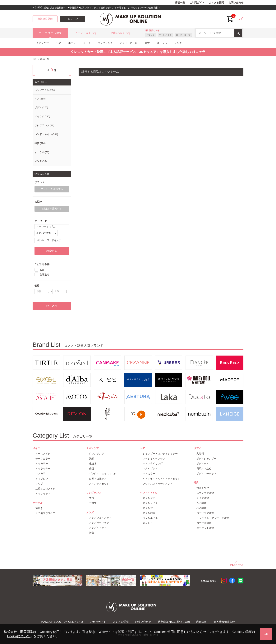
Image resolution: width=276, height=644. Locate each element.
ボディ (72, 43)
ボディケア (203, 464)
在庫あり (44, 275)
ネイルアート (150, 508)
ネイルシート (150, 523)
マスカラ (40, 474)
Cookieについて (19, 636)
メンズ (178, 43)
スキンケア (42, 43)
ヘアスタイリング (153, 464)
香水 (92, 498)
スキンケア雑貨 (205, 493)
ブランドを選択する (52, 189)
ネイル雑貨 (149, 513)
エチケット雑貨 (205, 528)
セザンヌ (150, 35)
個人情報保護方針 (224, 622)
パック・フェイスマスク (103, 474)
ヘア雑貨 (201, 503)
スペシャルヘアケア (154, 459)
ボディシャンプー (206, 459)
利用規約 (202, 622)
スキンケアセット (99, 484)
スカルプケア (150, 469)
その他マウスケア (45, 513)
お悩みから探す (121, 33)
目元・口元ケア (98, 479)
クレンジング (97, 454)
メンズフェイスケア (100, 518)
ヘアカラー (149, 474)
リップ (39, 484)
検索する (52, 251)
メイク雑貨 (203, 498)
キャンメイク (165, 35)
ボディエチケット (206, 474)
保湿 (92, 469)
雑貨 (147, 43)
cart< (230, 16)
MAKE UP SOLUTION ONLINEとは (62, 622)
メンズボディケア (99, 523)
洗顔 (92, 459)
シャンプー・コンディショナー (160, 454)
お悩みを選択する (52, 209)
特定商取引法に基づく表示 (174, 622)
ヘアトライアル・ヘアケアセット (161, 479)
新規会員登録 (45, 19)
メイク (87, 43)
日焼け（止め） (205, 469)
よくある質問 (216, 3)
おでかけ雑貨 (204, 523)
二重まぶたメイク (45, 489)
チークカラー (43, 459)
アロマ (93, 503)
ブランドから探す (86, 33)
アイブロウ (42, 479)
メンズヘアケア (98, 528)
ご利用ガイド (197, 3)
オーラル (162, 43)
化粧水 (93, 464)
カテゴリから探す (50, 33)
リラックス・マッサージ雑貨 (213, 518)
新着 (42, 270)
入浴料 (200, 454)
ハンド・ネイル (129, 43)
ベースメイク (43, 454)
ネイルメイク (150, 503)
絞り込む (52, 306)
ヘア (58, 43)
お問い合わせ (236, 3)
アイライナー (43, 469)
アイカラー (42, 464)
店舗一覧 (180, 3)
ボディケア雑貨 (205, 513)
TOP (35, 59)
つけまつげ (203, 488)
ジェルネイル (150, 518)
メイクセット (43, 494)
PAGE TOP (237, 565)
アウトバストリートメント (158, 484)
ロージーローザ (183, 35)
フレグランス (105, 43)
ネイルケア (149, 498)
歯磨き (39, 508)
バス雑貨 (201, 508)
